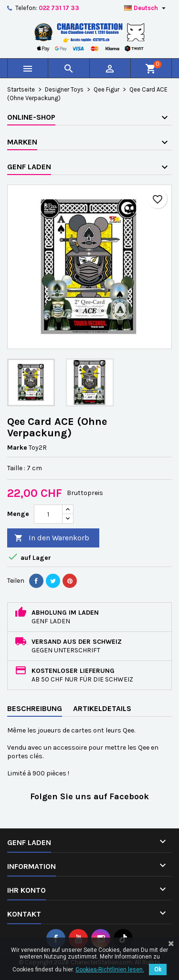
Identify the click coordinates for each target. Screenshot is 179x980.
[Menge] (48, 514)
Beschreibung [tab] (35, 708)
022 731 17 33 (59, 8)
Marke (17, 448)
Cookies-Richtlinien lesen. (110, 970)
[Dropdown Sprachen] (146, 8)
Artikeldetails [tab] (102, 708)
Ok (158, 970)
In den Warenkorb (52, 538)
